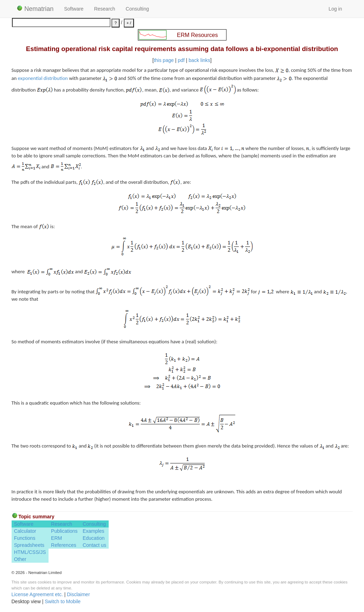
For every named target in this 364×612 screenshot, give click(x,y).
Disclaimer (78, 594)
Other (20, 559)
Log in (335, 9)
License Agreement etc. (37, 594)
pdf (181, 60)
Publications (64, 531)
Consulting (137, 9)
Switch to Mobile (63, 601)
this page (164, 60)
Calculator (25, 531)
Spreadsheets (29, 545)
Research (104, 9)
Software (74, 9)
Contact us (94, 545)
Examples (93, 531)
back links (199, 60)
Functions (25, 538)
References (64, 545)
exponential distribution (43, 78)
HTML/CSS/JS (30, 552)
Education (94, 538)
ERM (56, 538)
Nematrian (35, 9)
